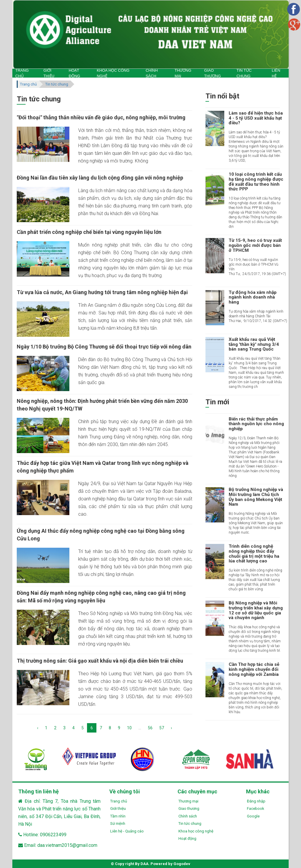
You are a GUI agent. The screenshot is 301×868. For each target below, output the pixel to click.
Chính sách (188, 816)
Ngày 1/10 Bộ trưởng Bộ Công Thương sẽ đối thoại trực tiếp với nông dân (104, 347)
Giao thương (189, 808)
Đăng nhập (256, 801)
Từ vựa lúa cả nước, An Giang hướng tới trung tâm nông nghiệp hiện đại (102, 292)
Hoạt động (187, 838)
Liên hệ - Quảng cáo (127, 831)
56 (150, 728)
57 (162, 728)
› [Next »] (171, 728)
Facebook (256, 808)
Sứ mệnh (118, 823)
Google (253, 816)
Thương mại (188, 801)
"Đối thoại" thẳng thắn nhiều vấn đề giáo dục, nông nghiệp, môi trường (101, 117)
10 (129, 728)
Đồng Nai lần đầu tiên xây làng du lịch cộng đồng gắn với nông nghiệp (100, 178)
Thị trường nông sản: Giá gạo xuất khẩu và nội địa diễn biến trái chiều (100, 661)
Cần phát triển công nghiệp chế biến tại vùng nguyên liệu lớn (89, 232)
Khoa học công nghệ (196, 831)
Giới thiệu (118, 808)
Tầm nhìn (118, 816)
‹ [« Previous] (38, 728)
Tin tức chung (57, 84)
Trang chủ (28, 84)
